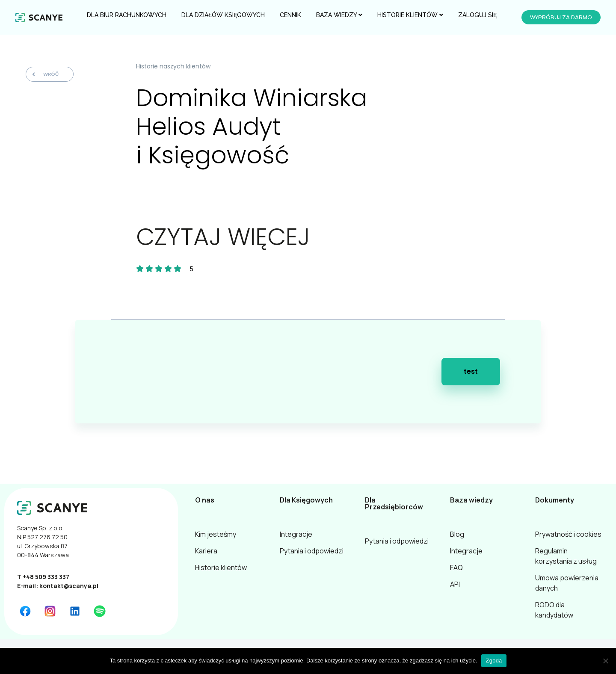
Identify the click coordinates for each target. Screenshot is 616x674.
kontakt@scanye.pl (69, 586)
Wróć (45, 74)
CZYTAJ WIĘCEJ (223, 237)
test (471, 371)
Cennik (290, 15)
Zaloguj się (477, 15)
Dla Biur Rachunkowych (127, 15)
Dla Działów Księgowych (223, 15)
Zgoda (494, 661)
